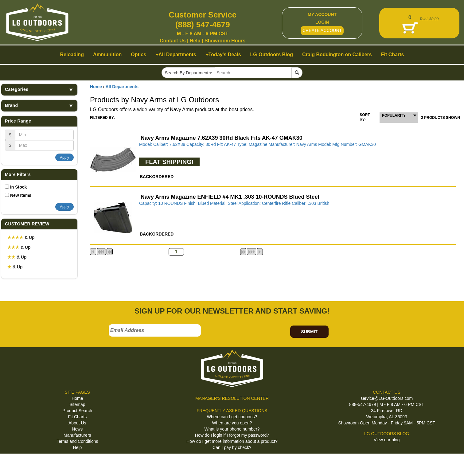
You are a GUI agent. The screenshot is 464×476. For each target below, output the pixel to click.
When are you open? (232, 423)
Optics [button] (138, 55)
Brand (39, 105)
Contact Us (173, 41)
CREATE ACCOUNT (322, 30)
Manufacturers (77, 435)
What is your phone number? (232, 429)
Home (96, 87)
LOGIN (322, 22)
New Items (21, 195)
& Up (21, 237)
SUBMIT (309, 332)
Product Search (78, 411)
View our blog (387, 440)
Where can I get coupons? (232, 417)
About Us (77, 423)
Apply (64, 158)
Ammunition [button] (107, 55)
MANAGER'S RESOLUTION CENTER (232, 398)
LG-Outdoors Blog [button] (272, 55)
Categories (39, 90)
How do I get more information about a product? (232, 441)
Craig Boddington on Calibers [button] (337, 55)
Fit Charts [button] (393, 55)
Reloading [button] (72, 55)
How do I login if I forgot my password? (232, 435)
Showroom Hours (225, 41)
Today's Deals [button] (224, 55)
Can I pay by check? (232, 447)
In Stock (18, 187)
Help (195, 41)
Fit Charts (77, 417)
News (77, 429)
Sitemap (77, 404)
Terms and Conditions (77, 441)
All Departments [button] (176, 55)
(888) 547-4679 (203, 25)
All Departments (122, 87)
